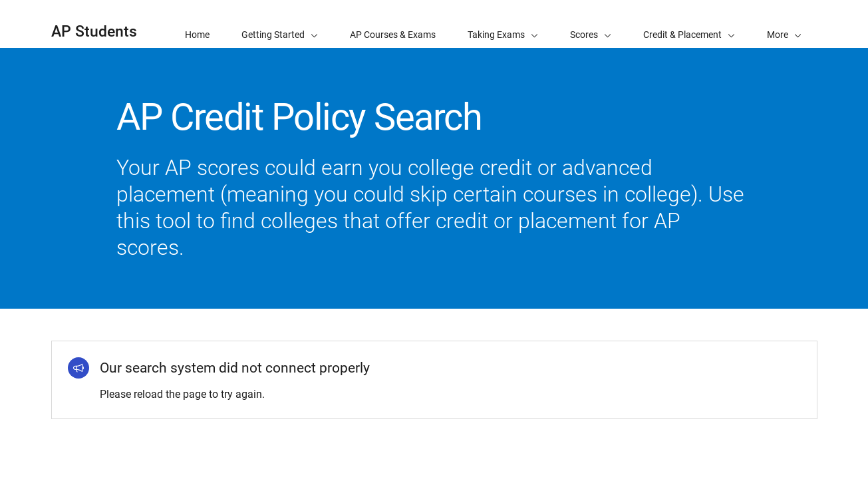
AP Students (94, 32)
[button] (784, 24)
